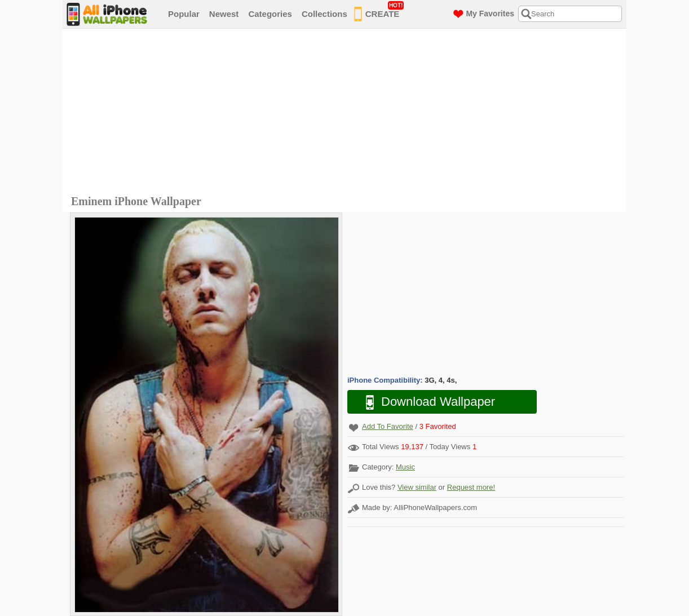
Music (405, 467)
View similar (417, 487)
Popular (184, 14)
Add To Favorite (388, 426)
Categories (270, 14)
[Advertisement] (347, 113)
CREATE (379, 12)
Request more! (471, 487)
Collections (324, 14)
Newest (224, 14)
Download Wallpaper (425, 402)
